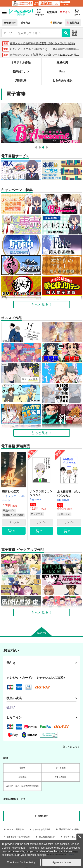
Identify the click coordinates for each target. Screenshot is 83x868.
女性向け (73, 23)
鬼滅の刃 (62, 62)
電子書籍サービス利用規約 (18, 836)
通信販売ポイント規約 (69, 829)
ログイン (65, 12)
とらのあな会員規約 (41, 829)
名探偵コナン (21, 71)
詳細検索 (74, 33)
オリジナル (37, 514)
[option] (42, 123)
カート (14, 531)
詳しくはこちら (71, 746)
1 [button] (37, 148)
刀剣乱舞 (21, 80)
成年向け (26, 23)
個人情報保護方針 (47, 836)
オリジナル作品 (21, 62)
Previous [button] (5, 123)
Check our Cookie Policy (21, 862)
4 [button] (47, 148)
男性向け (56, 23)
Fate (62, 71)
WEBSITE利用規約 (15, 829)
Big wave (35, 499)
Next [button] (78, 123)
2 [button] (40, 148)
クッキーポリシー (72, 836)
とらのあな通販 (62, 80)
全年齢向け (10, 23)
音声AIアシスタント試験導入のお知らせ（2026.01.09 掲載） (46, 55)
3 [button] (44, 148)
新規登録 (52, 12)
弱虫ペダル (9, 510)
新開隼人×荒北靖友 (13, 515)
